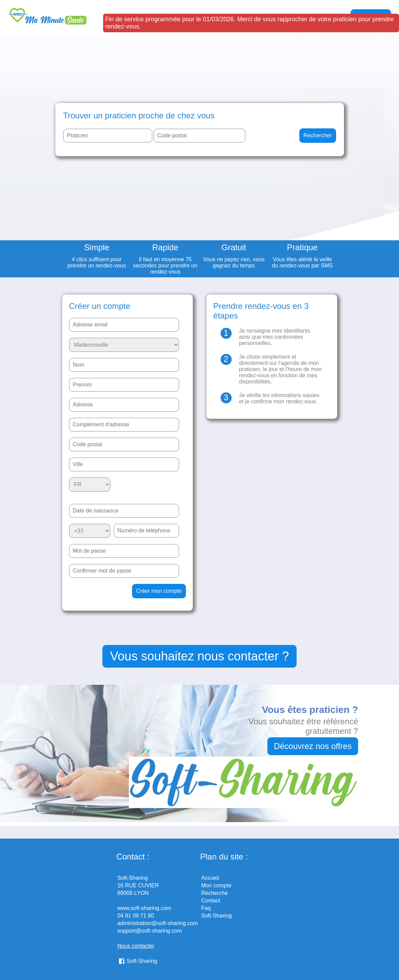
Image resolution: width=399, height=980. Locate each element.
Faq (206, 908)
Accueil (210, 878)
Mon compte (217, 885)
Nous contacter (136, 946)
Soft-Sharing (142, 961)
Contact (211, 901)
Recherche (215, 893)
